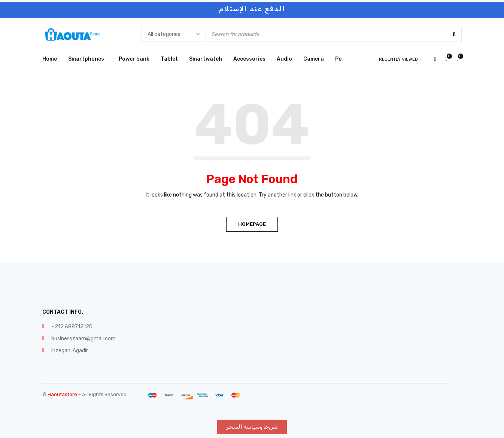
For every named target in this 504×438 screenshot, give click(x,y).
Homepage (252, 224)
